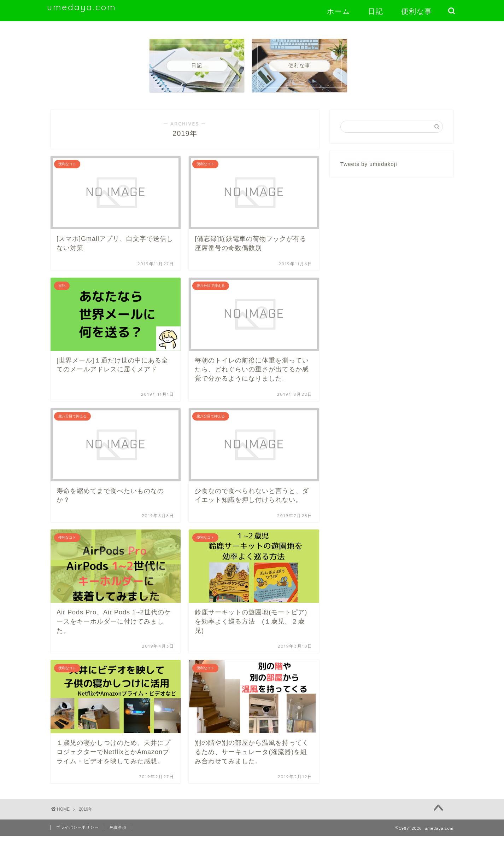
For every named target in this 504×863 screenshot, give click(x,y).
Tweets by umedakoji (369, 164)
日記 (376, 11)
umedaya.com (82, 7)
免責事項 (118, 827)
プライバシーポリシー (77, 827)
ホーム (339, 11)
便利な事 (417, 11)
